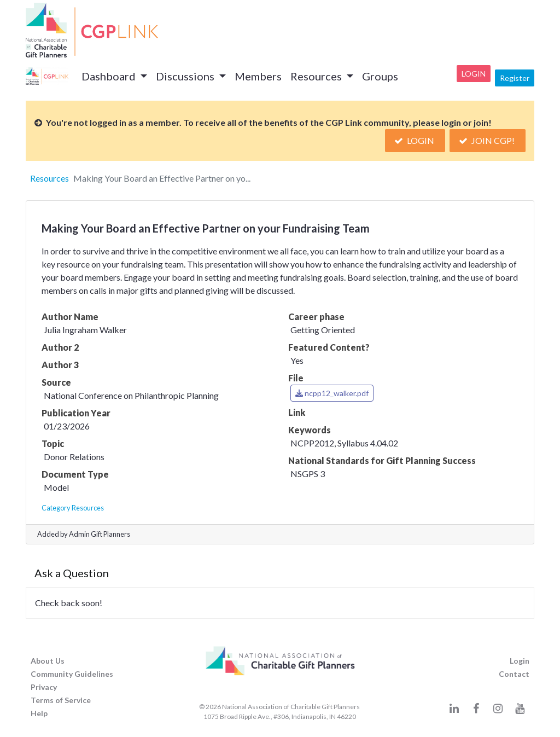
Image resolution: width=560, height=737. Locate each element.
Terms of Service (61, 700)
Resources (49, 178)
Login (474, 74)
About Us (48, 661)
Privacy (44, 687)
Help (39, 713)
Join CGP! (488, 140)
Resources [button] (317, 76)
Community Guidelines (72, 674)
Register (515, 78)
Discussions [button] (186, 76)
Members (258, 76)
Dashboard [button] (110, 76)
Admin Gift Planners (100, 534)
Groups (380, 76)
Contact (514, 674)
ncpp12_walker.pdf (332, 393)
